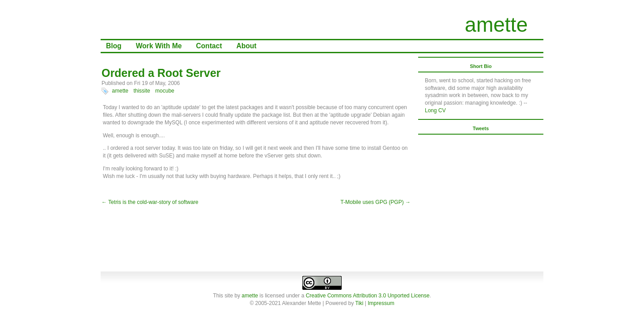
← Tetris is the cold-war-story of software (150, 202)
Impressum (381, 303)
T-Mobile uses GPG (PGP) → (375, 202)
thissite (142, 91)
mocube (165, 91)
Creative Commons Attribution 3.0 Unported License (368, 296)
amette (496, 25)
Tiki (359, 303)
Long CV (435, 110)
